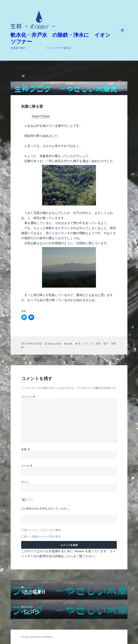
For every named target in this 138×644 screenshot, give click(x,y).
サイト (25, 482)
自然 (70, 344)
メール (27, 466)
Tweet (35, 116)
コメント (28, 397)
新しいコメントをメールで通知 (43, 530)
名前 (26, 449)
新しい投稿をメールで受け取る (43, 536)
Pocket (45, 116)
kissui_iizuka (55, 344)
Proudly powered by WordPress (37, 637)
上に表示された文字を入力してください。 (46, 508)
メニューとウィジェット (122, 35)
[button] (33, 20)
